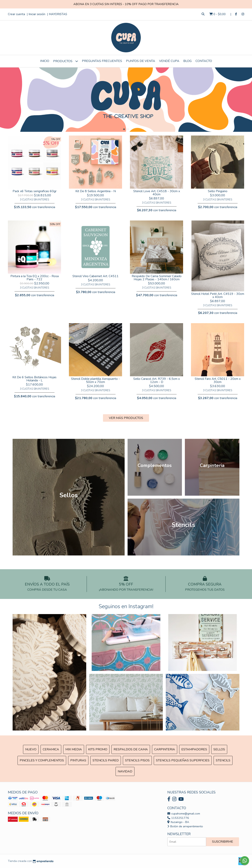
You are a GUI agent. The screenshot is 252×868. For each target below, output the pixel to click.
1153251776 (178, 818)
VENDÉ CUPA (169, 61)
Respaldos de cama (131, 749)
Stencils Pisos (137, 760)
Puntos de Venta (141, 61)
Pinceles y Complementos (42, 760)
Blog (187, 61)
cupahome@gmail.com (184, 814)
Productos (66, 61)
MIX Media (74, 749)
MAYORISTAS (58, 14)
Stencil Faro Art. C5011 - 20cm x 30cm (218, 380)
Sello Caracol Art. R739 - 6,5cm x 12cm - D (157, 380)
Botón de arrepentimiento (185, 826)
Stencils (223, 760)
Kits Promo (98, 749)
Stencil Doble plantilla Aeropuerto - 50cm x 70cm (95, 380)
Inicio (45, 61)
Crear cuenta (16, 14)
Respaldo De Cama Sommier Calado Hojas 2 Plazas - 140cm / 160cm (157, 278)
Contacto (204, 61)
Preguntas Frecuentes (102, 61)
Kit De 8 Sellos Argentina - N (96, 191)
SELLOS (219, 749)
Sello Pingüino (218, 191)
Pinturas (78, 760)
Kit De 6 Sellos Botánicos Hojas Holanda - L (34, 379)
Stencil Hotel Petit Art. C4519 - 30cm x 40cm (218, 295)
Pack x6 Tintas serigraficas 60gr (35, 191)
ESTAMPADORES (194, 749)
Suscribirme (223, 842)
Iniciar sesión (37, 14)
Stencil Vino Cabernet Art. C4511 (95, 276)
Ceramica (51, 749)
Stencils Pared (106, 760)
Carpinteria (165, 749)
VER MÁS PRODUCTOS (126, 418)
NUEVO (31, 749)
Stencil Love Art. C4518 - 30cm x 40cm (157, 193)
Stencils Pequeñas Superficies (183, 760)
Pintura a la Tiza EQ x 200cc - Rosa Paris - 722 (35, 278)
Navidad (125, 771)
